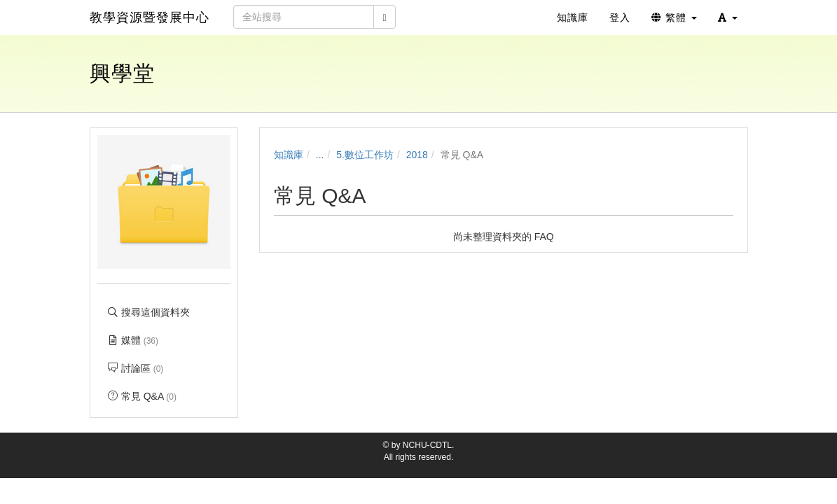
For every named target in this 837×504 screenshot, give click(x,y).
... (320, 155)
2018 (417, 155)
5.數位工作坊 (365, 155)
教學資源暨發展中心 (150, 17)
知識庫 (289, 155)
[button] (728, 17)
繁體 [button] (674, 17)
